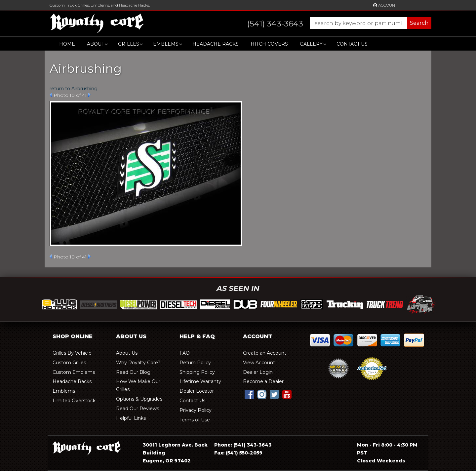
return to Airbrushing (74, 89)
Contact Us (352, 44)
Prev (51, 95)
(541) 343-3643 (252, 445)
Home (67, 44)
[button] (333, 23)
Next (89, 95)
